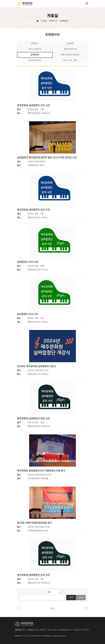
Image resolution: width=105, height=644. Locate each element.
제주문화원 (25, 4)
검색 (71, 597)
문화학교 (35, 44)
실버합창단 (35, 55)
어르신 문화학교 (35, 49)
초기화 (81, 598)
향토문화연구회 (70, 49)
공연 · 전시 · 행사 (70, 60)
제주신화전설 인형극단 (70, 55)
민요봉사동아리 (35, 60)
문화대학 (70, 44)
